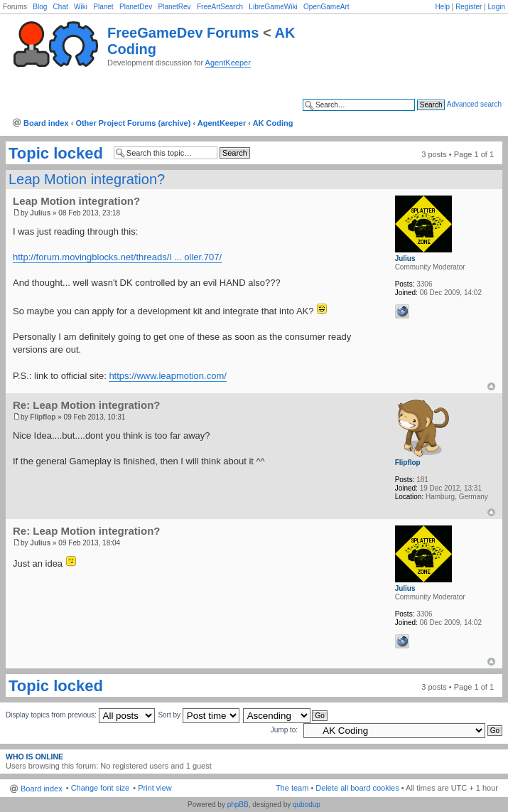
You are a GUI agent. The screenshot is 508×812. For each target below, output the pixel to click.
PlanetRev (174, 7)
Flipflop (43, 417)
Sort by (198, 715)
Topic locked (56, 154)
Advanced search (474, 104)
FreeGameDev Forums (183, 33)
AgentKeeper (228, 63)
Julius (40, 213)
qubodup (307, 805)
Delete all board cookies (357, 788)
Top (491, 386)
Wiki (81, 7)
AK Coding (273, 123)
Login (497, 7)
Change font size (101, 788)
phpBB (238, 805)
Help (442, 7)
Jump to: (284, 730)
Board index (46, 123)
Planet (103, 7)
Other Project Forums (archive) (133, 123)
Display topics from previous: (80, 715)
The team (292, 788)
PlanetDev (136, 7)
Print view (155, 788)
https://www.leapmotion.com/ (167, 376)
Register (469, 7)
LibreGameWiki (273, 7)
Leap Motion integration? (87, 179)
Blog (40, 7)
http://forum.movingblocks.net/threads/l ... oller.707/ (117, 257)
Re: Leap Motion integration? (87, 405)
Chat (61, 7)
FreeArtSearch (220, 7)
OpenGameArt (326, 7)
